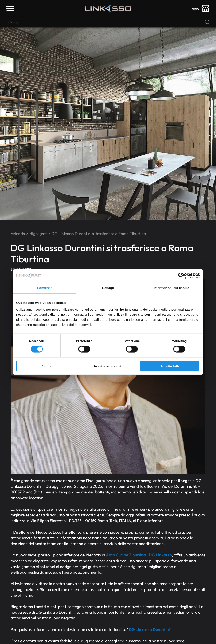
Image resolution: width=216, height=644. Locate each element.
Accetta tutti (170, 366)
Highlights (38, 234)
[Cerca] (108, 22)
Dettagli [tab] (108, 288)
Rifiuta (46, 366)
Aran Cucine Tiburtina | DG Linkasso (139, 555)
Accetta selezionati (108, 366)
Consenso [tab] (45, 288)
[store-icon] (200, 8)
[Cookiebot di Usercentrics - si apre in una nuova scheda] (181, 276)
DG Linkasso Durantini (149, 629)
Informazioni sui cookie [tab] (171, 288)
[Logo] (108, 8)
